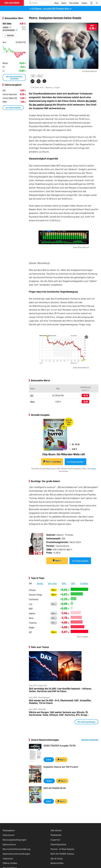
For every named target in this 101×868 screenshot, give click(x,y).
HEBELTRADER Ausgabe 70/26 (60, 745)
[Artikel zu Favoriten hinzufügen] (44, 81)
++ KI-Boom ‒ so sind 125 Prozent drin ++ (51, 8)
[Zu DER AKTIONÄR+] (74, 3)
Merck (31, 618)
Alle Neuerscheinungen (90, 740)
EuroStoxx (84, 583)
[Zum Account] (64, 3)
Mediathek (56, 835)
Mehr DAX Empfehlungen (86, 722)
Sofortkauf (52, 462)
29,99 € (49, 781)
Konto (94, 468)
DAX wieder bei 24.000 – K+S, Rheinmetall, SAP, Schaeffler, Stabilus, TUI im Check (60, 702)
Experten (55, 840)
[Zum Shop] (56, 3)
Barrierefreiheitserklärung (17, 849)
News (54, 590)
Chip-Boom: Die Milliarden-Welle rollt (64, 454)
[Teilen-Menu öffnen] (32, 81)
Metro (40, 76)
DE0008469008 (10, 30)
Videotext (8, 858)
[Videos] (84, 3)
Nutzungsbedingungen (15, 840)
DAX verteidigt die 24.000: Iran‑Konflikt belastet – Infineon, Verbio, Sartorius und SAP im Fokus (60, 690)
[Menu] (98, 3)
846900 (7, 27)
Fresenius (33, 623)
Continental (34, 599)
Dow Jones (52, 583)
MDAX (64, 583)
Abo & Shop (57, 858)
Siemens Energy (35, 595)
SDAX (73, 583)
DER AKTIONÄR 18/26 (55, 788)
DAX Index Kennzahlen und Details (14, 77)
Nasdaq (40, 583)
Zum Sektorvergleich (13, 108)
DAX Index (7, 24)
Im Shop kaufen (75, 462)
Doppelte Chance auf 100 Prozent (61, 767)
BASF (31, 609)
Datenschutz (9, 844)
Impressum (9, 835)
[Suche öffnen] (30, 3)
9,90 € (49, 760)
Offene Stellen (10, 863)
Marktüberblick (58, 844)
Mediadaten (9, 830)
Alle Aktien (56, 830)
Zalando (32, 613)
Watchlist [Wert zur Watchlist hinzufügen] (10, 35)
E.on (31, 604)
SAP (30, 632)
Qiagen (32, 627)
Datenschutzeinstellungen (16, 854)
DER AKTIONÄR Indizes (62, 854)
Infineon (32, 590)
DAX (33, 76)
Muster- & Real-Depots (62, 849)
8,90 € (49, 801)
